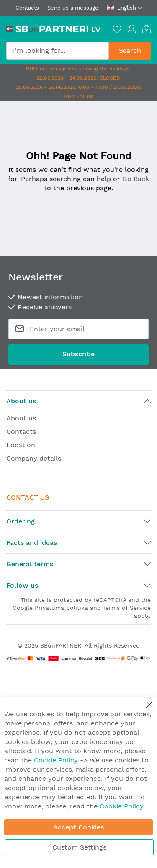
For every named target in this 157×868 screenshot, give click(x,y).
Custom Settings (79, 847)
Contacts (27, 8)
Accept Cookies (78, 827)
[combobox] (58, 51)
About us (21, 418)
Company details (34, 458)
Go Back (136, 179)
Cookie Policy (56, 760)
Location (21, 445)
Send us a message (73, 8)
